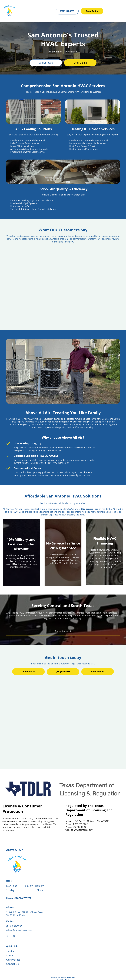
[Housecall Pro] (69, 970)
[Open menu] (119, 11)
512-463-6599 (79, 809)
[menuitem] (27, 934)
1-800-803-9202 (80, 806)
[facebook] (8, 918)
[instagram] (14, 918)
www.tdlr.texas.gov (83, 812)
